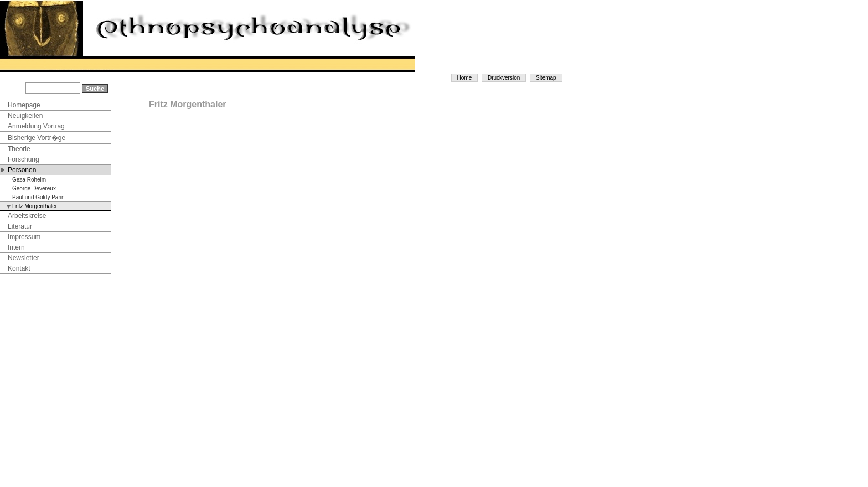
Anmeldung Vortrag (36, 126)
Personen (22, 170)
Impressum (24, 237)
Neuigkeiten (25, 116)
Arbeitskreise (27, 216)
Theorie (19, 149)
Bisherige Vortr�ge (37, 138)
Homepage (24, 105)
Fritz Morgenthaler (35, 206)
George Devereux (34, 188)
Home (465, 78)
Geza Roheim (29, 180)
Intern (16, 247)
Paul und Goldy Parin (38, 197)
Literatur (20, 226)
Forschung (24, 159)
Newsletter (24, 258)
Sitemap (546, 78)
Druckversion (504, 78)
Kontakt (19, 268)
